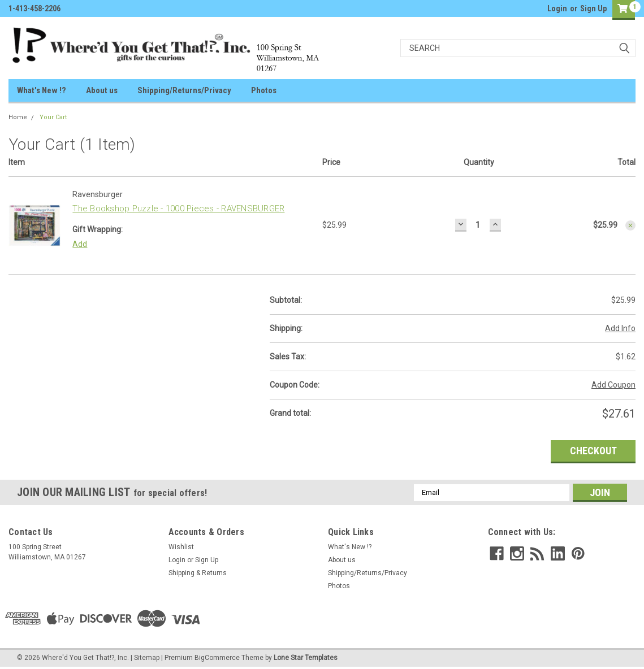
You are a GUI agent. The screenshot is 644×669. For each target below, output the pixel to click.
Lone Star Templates (306, 658)
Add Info (620, 328)
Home (18, 117)
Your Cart (53, 117)
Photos (264, 90)
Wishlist (181, 547)
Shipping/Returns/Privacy (184, 90)
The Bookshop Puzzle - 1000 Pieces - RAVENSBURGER (178, 208)
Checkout (593, 451)
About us (102, 90)
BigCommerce (217, 658)
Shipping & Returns (198, 573)
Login (557, 8)
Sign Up (593, 8)
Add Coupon (613, 385)
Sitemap (147, 658)
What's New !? (42, 90)
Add (80, 244)
